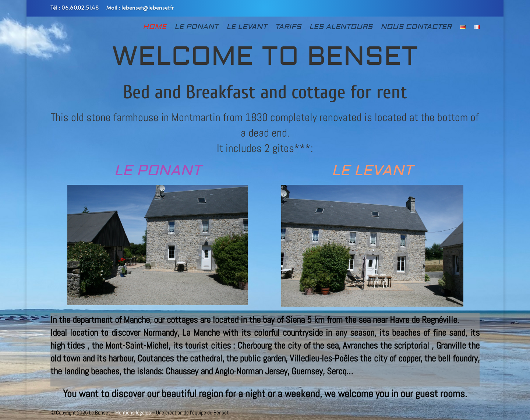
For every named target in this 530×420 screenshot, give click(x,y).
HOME (155, 28)
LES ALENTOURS (341, 28)
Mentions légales (133, 412)
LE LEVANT (247, 28)
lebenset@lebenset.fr (148, 7)
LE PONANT (196, 28)
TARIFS (288, 28)
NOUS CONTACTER (416, 28)
